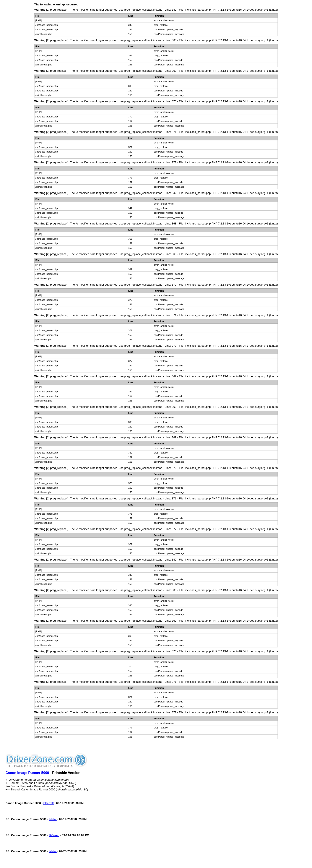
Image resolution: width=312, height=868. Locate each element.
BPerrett (49, 803)
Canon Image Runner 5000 (27, 773)
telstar (53, 819)
